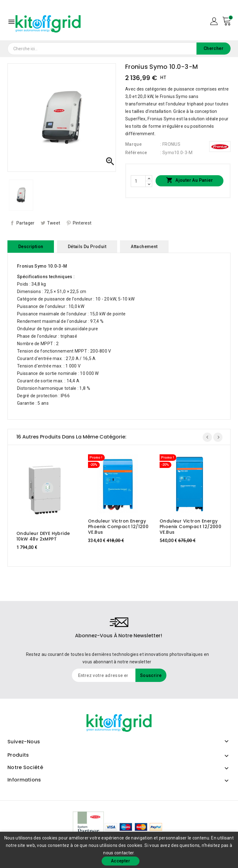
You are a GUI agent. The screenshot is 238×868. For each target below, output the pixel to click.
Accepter (121, 861)
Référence (136, 153)
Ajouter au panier (190, 180)
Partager (25, 223)
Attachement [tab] (144, 247)
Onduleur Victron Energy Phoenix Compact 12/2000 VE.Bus (190, 527)
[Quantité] (138, 181)
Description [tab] (31, 247)
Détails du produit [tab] (87, 247)
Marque (133, 144)
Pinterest (82, 223)
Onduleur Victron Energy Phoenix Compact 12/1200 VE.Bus (118, 527)
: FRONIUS (170, 144)
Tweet (54, 223)
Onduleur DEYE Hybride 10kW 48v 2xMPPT (43, 536)
